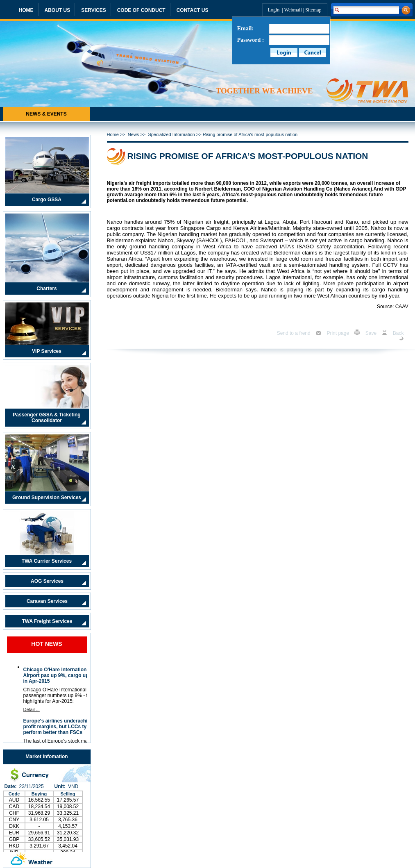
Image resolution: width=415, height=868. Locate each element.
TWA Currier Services (47, 561)
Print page (338, 333)
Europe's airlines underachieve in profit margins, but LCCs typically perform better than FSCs (63, 727)
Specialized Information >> (175, 134)
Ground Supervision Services (47, 498)
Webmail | (295, 10)
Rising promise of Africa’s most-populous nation (250, 134)
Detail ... (32, 709)
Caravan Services (47, 601)
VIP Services (47, 351)
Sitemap (313, 10)
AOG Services (47, 581)
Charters (46, 289)
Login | (276, 10)
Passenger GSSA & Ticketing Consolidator (46, 418)
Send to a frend (294, 333)
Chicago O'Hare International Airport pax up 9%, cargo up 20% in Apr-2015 (62, 675)
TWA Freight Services (47, 621)
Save (372, 333)
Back (398, 333)
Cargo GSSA (47, 200)
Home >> (117, 134)
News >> (138, 134)
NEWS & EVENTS (46, 114)
